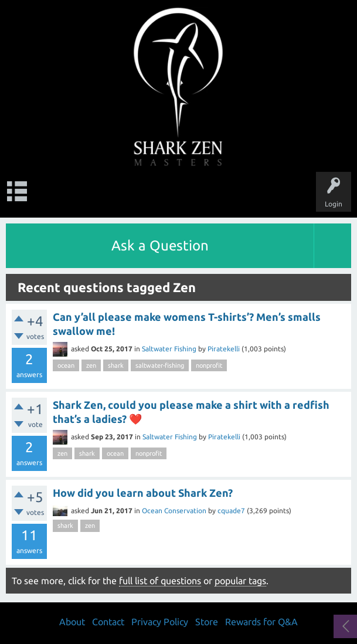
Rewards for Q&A (261, 622)
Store (207, 622)
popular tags (240, 581)
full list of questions (160, 581)
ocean (66, 365)
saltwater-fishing (160, 365)
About (72, 622)
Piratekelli (224, 349)
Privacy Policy (160, 622)
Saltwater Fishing (169, 349)
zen (91, 365)
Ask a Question (160, 245)
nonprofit (209, 365)
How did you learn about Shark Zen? (143, 493)
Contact (108, 622)
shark (116, 365)
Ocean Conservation (174, 511)
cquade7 (231, 511)
